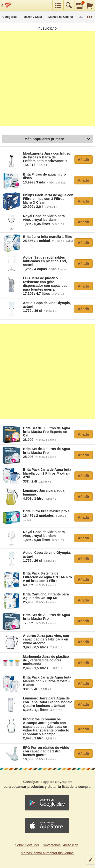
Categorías (10, 17)
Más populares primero (57, 139)
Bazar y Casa (33, 17)
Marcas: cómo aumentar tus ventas (47, 853)
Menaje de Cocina (61, 17)
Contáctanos (51, 845)
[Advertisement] (47, 79)
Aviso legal (71, 845)
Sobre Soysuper (27, 845)
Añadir (84, 160)
